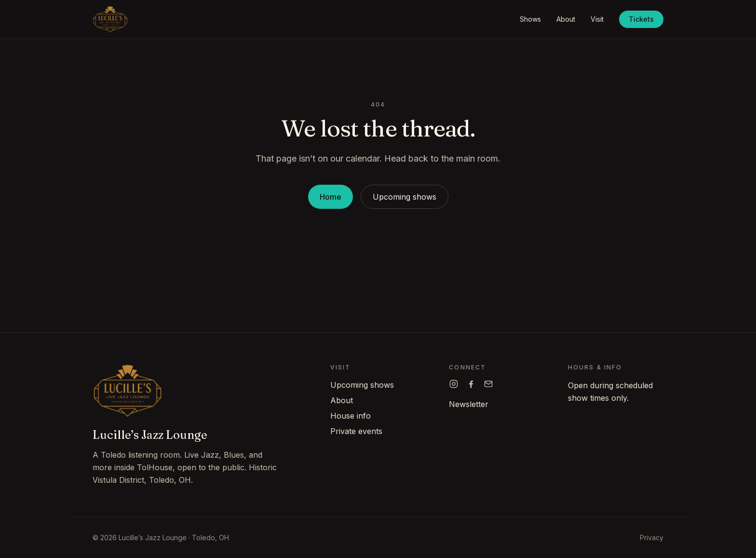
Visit (597, 19)
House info (351, 416)
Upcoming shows (405, 197)
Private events (356, 431)
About (566, 19)
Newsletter (469, 404)
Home (331, 197)
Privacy (652, 538)
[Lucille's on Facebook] (471, 384)
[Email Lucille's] (488, 384)
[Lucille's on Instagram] (454, 384)
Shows (530, 19)
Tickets (641, 19)
